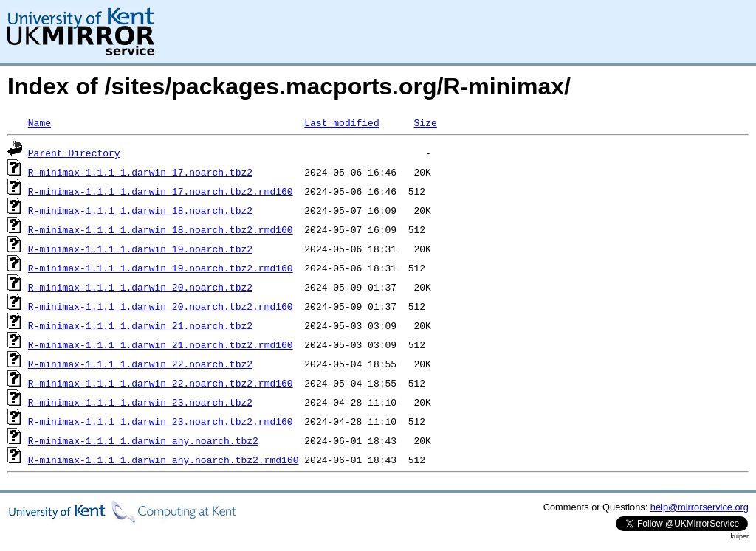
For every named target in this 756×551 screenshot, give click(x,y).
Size (425, 122)
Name (39, 122)
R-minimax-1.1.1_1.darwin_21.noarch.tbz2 (140, 325)
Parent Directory (74, 153)
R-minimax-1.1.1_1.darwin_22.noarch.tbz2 (140, 364)
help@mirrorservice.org (700, 507)
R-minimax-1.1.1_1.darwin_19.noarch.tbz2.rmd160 (161, 268)
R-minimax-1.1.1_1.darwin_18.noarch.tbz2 (140, 210)
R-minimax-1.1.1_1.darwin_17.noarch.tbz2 (140, 172)
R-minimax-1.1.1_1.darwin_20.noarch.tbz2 (140, 287)
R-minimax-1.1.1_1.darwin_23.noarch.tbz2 (140, 402)
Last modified (341, 122)
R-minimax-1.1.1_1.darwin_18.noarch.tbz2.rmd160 (161, 229)
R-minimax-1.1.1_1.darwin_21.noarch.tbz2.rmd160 (161, 344)
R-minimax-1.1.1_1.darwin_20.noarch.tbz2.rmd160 (161, 306)
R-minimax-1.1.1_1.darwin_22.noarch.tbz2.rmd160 (161, 383)
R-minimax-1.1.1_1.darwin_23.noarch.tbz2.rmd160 (161, 421)
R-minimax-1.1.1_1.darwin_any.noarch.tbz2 (143, 440)
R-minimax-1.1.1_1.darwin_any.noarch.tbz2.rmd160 (164, 460)
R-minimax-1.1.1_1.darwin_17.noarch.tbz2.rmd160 (161, 191)
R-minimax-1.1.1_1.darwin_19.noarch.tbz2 (140, 249)
